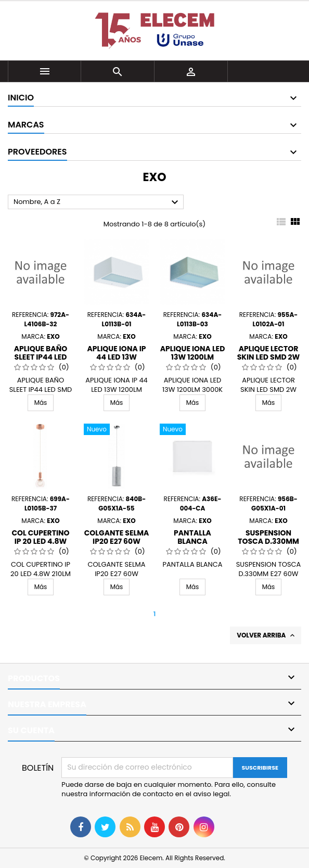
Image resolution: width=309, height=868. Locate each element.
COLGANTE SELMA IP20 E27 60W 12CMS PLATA (117, 541)
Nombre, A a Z (97, 202)
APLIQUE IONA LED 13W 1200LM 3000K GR (193, 357)
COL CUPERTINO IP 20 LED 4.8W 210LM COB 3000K (41, 541)
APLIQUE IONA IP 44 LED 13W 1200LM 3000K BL (117, 357)
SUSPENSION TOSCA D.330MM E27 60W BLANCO (268, 541)
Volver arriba (267, 635)
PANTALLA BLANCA (192, 537)
